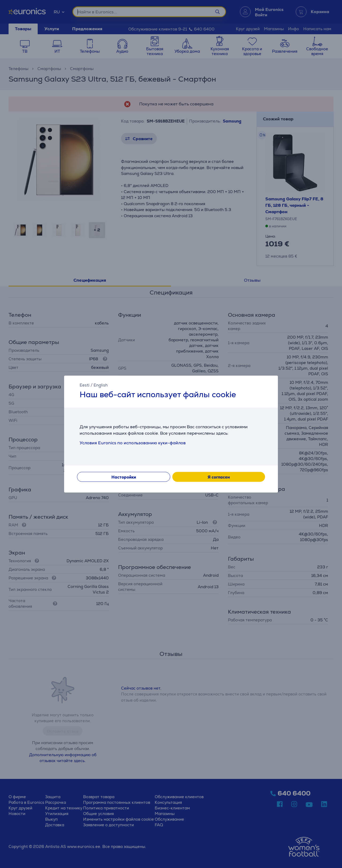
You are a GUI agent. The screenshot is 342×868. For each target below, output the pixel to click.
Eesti (85, 385)
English (101, 385)
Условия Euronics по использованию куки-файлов (133, 443)
